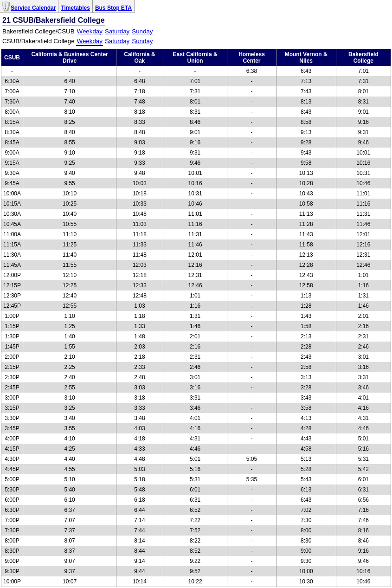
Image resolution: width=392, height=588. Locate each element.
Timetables (75, 8)
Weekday (90, 31)
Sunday (142, 31)
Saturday (117, 31)
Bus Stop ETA (113, 8)
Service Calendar (33, 8)
